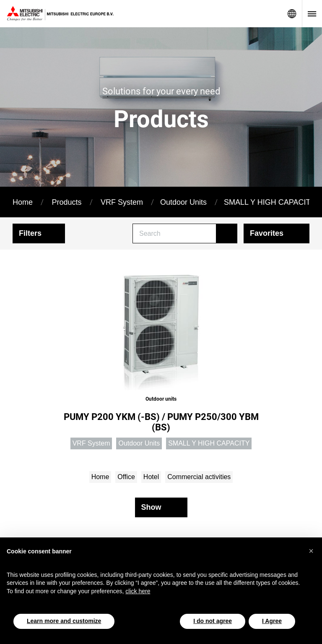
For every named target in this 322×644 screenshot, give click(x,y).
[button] (311, 551)
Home (23, 202)
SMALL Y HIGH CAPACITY (270, 202)
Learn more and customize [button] (64, 621)
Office (126, 477)
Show (151, 507)
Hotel (151, 477)
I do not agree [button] (213, 621)
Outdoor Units (183, 202)
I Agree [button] (272, 621)
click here (138, 591)
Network (292, 14)
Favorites (267, 233)
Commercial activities (199, 477)
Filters (30, 233)
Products (66, 202)
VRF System (122, 202)
